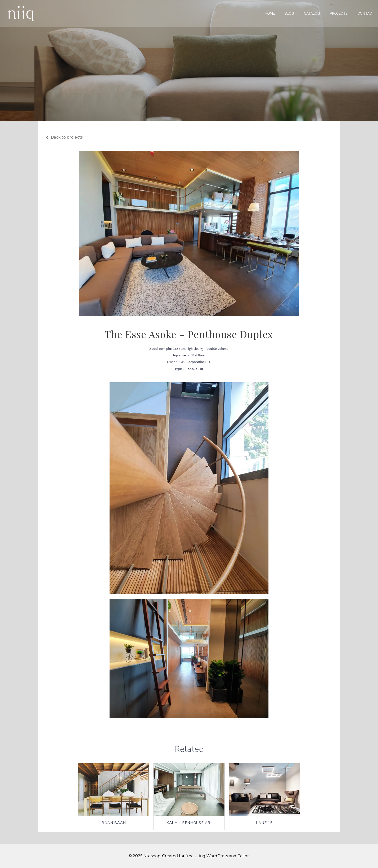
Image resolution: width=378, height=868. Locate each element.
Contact (366, 13)
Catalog (312, 13)
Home (270, 13)
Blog (289, 13)
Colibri (244, 856)
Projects (339, 13)
